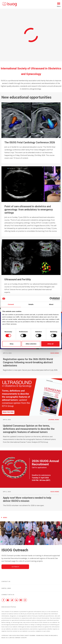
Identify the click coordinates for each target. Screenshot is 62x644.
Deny (12, 344)
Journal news (54, 420)
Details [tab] (31, 304)
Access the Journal (31, 55)
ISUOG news (55, 353)
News (5, 518)
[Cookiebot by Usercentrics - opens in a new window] (51, 299)
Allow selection (31, 344)
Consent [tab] (11, 304)
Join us (19, 25)
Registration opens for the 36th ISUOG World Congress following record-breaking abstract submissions (28, 362)
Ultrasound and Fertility (18, 279)
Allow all (50, 344)
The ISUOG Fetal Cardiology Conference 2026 (30, 142)
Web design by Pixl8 (9, 607)
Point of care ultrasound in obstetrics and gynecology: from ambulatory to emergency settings (29, 210)
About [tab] (51, 304)
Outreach (15, 567)
